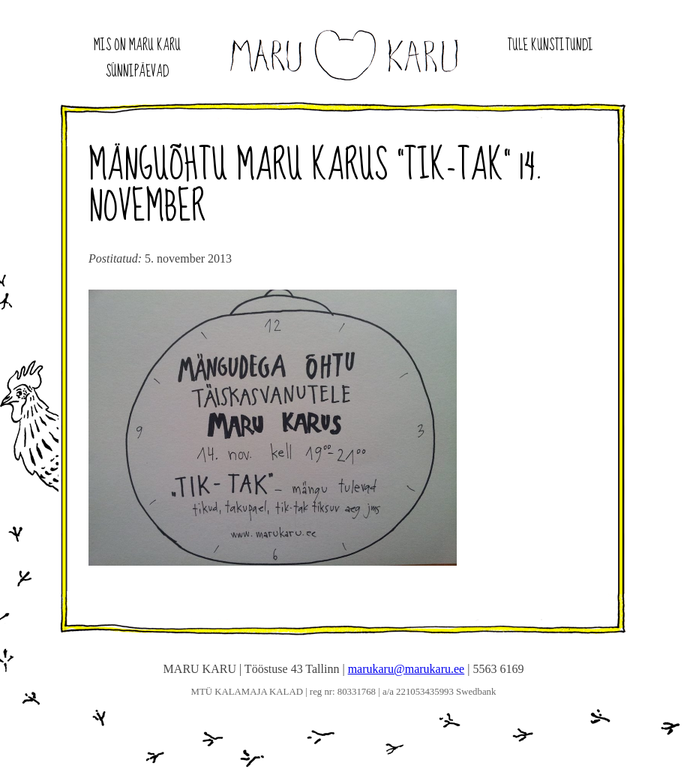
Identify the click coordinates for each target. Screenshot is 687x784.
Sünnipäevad (137, 72)
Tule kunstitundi (550, 46)
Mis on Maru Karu (137, 46)
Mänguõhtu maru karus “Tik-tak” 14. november (316, 187)
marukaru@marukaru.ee (406, 669)
